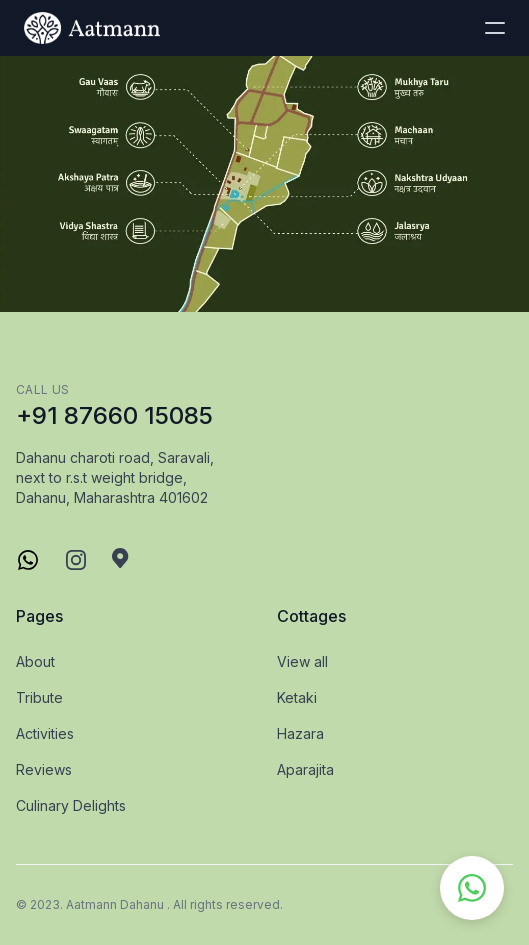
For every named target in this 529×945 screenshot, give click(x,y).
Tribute (39, 697)
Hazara (300, 733)
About (35, 661)
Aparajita (305, 769)
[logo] (92, 28)
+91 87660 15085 (114, 415)
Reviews (44, 769)
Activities (45, 733)
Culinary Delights (71, 805)
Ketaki (297, 697)
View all (302, 661)
